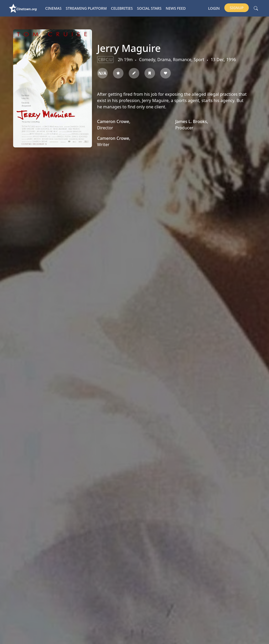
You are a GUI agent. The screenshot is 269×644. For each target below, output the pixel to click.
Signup (237, 8)
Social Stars (149, 8)
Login (214, 8)
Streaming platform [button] (86, 8)
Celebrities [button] (122, 8)
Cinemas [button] (53, 8)
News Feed (176, 8)
